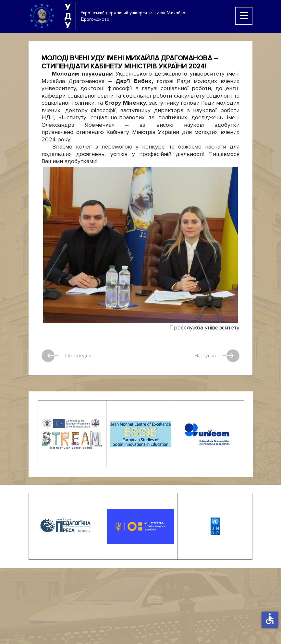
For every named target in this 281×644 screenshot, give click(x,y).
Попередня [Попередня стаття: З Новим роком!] (66, 356)
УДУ (68, 16)
